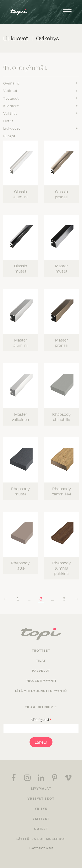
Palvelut (41, 671)
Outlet (41, 829)
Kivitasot (11, 106)
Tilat (41, 660)
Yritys (41, 808)
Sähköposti (41, 720)
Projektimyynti (41, 681)
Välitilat (10, 113)
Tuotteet (41, 650)
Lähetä (41, 742)
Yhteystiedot (41, 798)
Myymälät (41, 788)
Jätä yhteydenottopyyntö (41, 691)
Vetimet (10, 91)
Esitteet (41, 819)
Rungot (9, 136)
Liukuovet (12, 128)
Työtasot (11, 98)
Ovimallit (11, 83)
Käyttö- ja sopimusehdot (41, 839)
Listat (8, 121)
